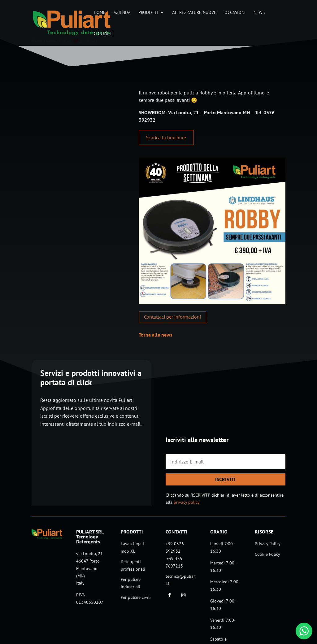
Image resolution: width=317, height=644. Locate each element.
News (259, 13)
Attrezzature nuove (194, 13)
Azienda (122, 13)
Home (100, 13)
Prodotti (148, 13)
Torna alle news (156, 335)
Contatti (103, 34)
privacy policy (187, 502)
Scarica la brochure (166, 137)
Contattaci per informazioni (172, 317)
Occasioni (235, 13)
